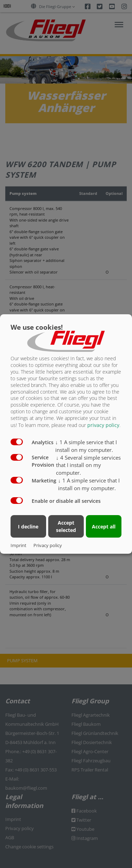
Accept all (104, 527)
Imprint (18, 545)
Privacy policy (48, 545)
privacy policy (103, 425)
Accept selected (66, 526)
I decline (28, 527)
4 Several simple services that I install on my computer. (88, 465)
